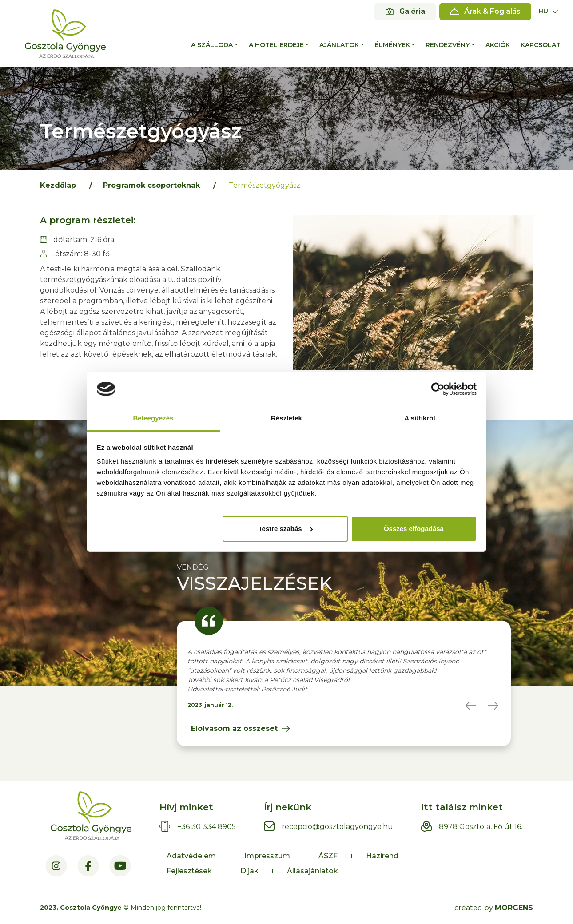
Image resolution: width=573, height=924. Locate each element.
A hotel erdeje (276, 45)
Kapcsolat (541, 45)
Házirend (382, 856)
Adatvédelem (191, 856)
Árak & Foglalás (492, 11)
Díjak (249, 871)
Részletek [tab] (286, 418)
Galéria (412, 11)
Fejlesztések (189, 871)
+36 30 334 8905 (207, 827)
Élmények (392, 45)
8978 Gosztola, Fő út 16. (481, 827)
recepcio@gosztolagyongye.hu (337, 827)
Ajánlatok (339, 45)
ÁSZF (328, 856)
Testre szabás (285, 529)
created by (494, 908)
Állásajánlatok (312, 871)
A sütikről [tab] (420, 418)
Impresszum (267, 856)
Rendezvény (448, 45)
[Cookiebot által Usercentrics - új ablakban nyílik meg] (438, 389)
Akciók (498, 45)
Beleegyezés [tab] (153, 418)
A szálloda (212, 45)
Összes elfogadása (414, 529)
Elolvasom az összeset (234, 728)
